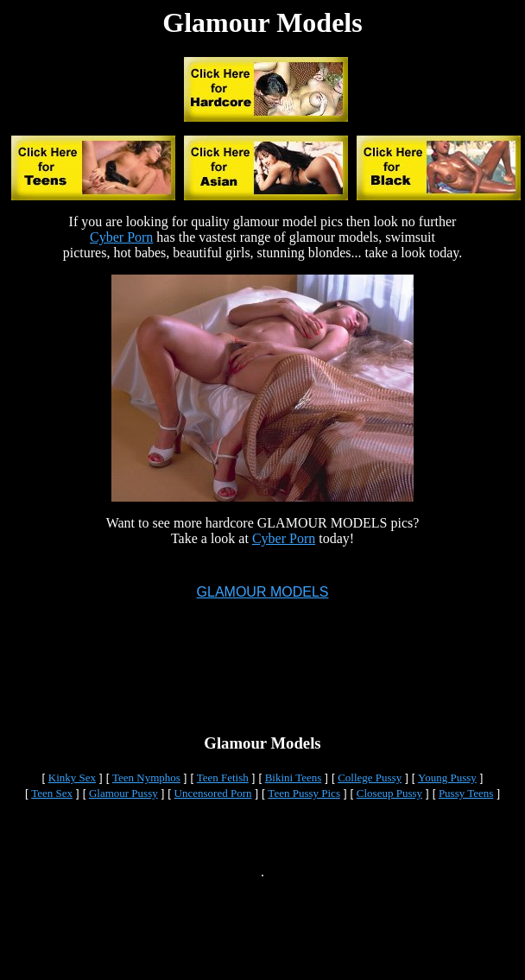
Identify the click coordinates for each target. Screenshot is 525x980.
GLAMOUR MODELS (263, 594)
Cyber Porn (121, 237)
